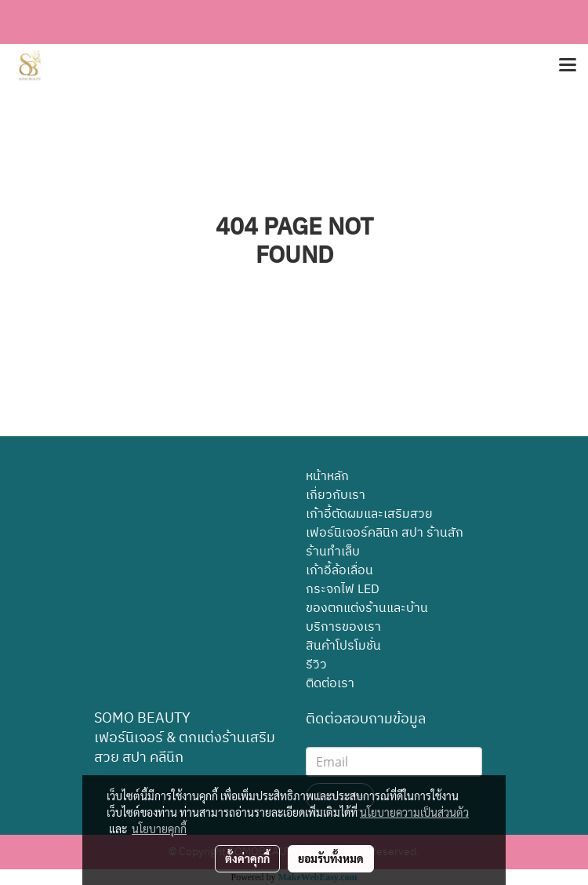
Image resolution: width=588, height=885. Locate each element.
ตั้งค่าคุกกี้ (247, 858)
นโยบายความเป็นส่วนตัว (414, 812)
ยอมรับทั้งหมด (331, 858)
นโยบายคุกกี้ (159, 829)
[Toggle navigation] (568, 66)
